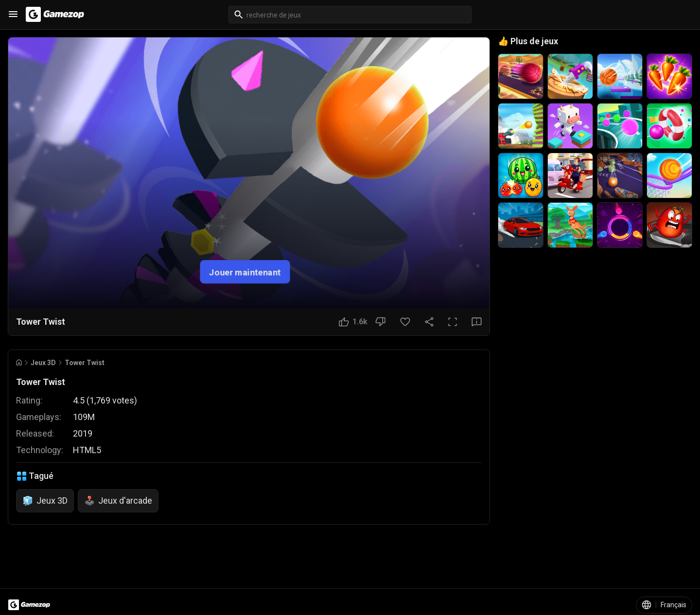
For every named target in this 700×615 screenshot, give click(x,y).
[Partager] (429, 322)
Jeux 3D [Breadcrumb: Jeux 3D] (43, 363)
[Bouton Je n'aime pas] (380, 322)
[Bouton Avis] (477, 322)
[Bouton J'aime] (353, 322)
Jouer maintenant (245, 272)
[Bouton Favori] (405, 322)
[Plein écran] (453, 322)
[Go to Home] (19, 362)
